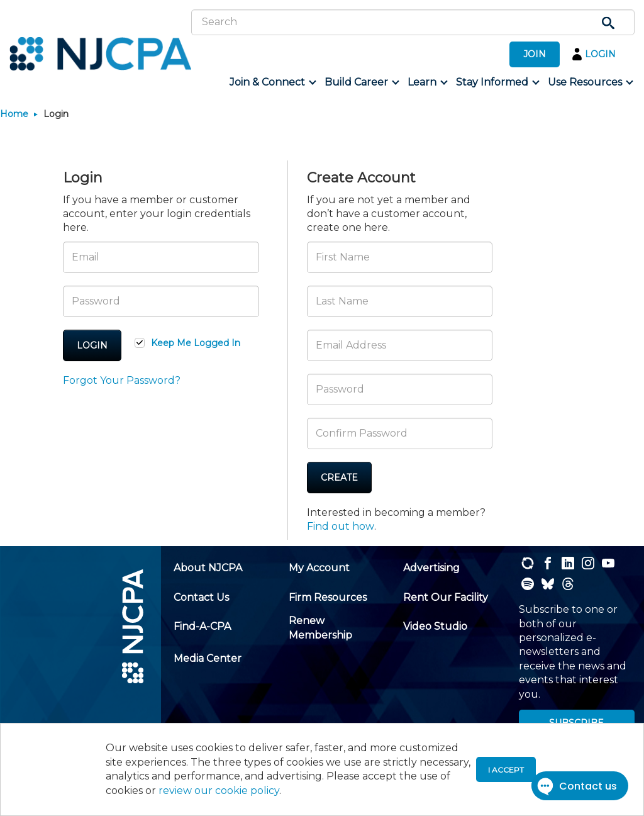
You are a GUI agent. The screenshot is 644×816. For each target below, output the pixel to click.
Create (339, 478)
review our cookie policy (219, 791)
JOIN (535, 54)
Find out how (341, 526)
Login (92, 345)
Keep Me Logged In (196, 343)
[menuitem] (272, 82)
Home (14, 114)
